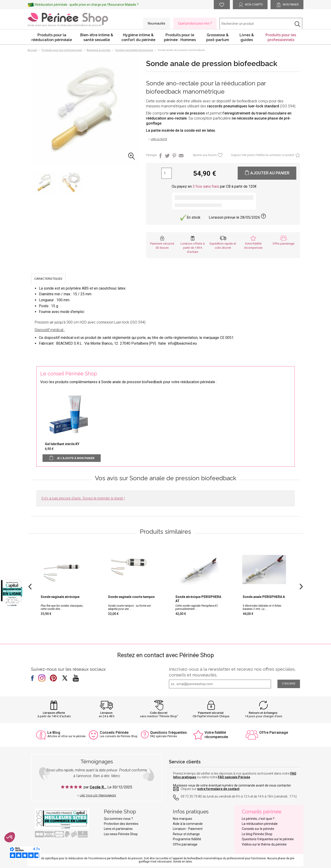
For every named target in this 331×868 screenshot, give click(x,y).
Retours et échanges (263, 713)
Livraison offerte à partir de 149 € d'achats (193, 248)
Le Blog (54, 733)
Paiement (195, 829)
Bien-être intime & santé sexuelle (97, 37)
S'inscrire (289, 684)
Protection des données (121, 824)
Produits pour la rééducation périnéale (52, 37)
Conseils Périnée (114, 733)
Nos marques (183, 819)
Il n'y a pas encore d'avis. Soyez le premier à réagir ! (83, 498)
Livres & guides (247, 37)
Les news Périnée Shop (121, 834)
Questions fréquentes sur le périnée (268, 839)
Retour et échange (186, 834)
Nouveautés (157, 23)
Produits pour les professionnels (281, 37)
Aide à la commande (188, 824)
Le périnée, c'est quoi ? (258, 819)
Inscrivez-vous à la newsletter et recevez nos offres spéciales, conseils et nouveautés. (232, 672)
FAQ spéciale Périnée (234, 777)
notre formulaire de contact (218, 789)
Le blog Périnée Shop (257, 834)
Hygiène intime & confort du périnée (138, 37)
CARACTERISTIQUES (48, 279)
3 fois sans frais (206, 186)
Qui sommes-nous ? (118, 819)
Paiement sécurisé (211, 713)
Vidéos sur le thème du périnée (264, 844)
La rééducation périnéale (260, 824)
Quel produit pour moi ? (195, 23)
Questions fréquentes (168, 733)
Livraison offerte (54, 713)
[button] (10, 837)
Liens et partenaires (118, 829)
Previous (30, 586)
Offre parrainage (284, 244)
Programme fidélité (187, 839)
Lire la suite (159, 139)
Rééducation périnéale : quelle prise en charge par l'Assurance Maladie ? (87, 5)
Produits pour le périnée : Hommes (180, 37)
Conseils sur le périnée (258, 829)
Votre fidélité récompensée (216, 735)
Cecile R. (98, 787)
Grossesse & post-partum (218, 37)
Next (301, 586)
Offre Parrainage (274, 733)
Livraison (106, 713)
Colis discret (159, 713)
